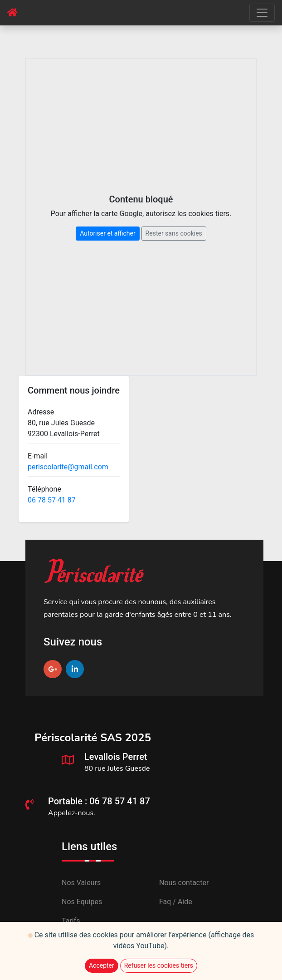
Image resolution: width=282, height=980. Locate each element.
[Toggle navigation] (262, 13)
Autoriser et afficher (107, 233)
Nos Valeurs (81, 883)
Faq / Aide (176, 902)
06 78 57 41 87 (52, 500)
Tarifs (71, 921)
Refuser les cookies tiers (159, 965)
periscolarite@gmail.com (68, 467)
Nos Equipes (82, 902)
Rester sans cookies (174, 233)
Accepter (102, 965)
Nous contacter (184, 883)
